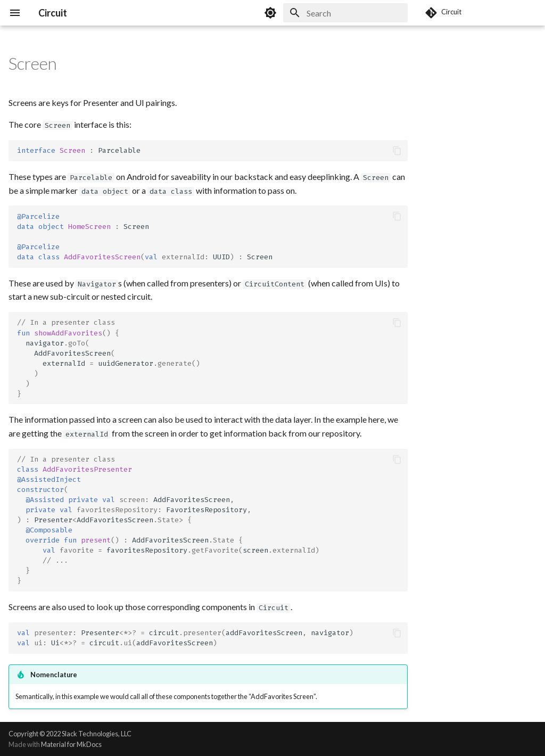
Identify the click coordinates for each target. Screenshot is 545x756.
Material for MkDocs (71, 744)
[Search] (345, 13)
